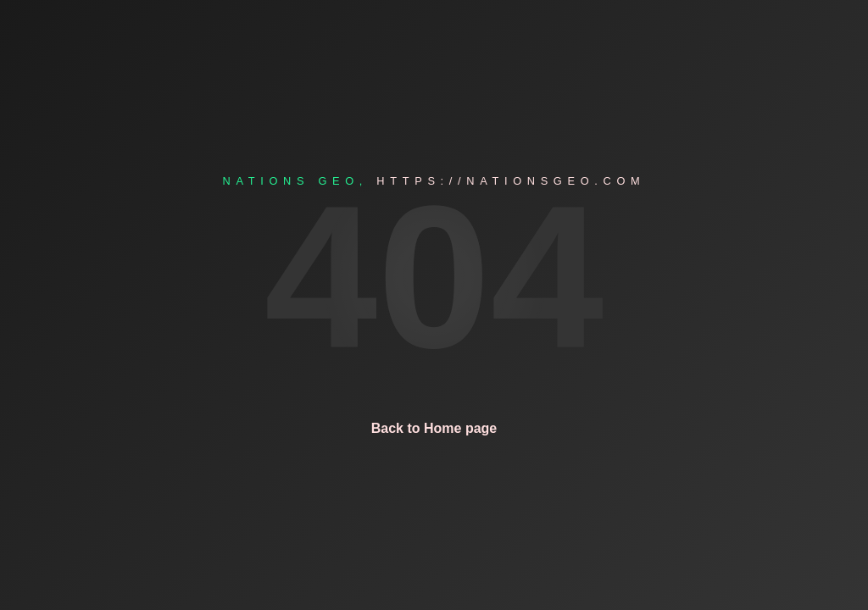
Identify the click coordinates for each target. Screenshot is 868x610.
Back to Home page (434, 428)
